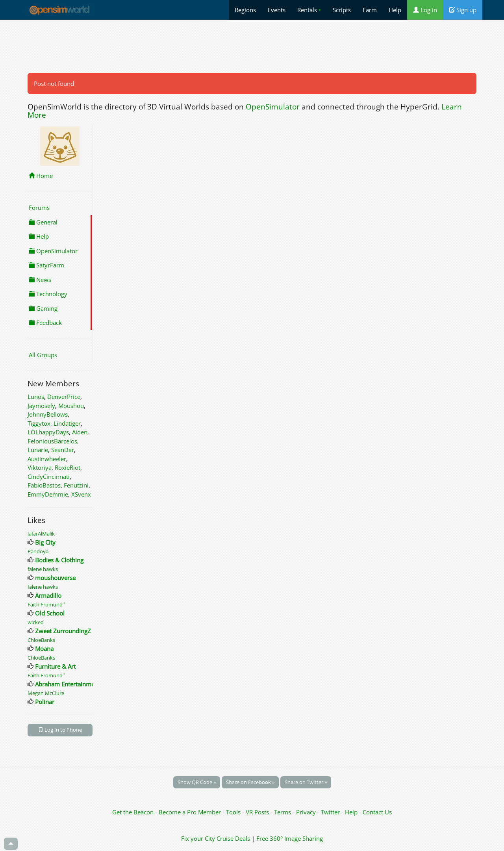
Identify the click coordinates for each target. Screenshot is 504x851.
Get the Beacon (133, 812)
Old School (50, 613)
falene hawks (43, 569)
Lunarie (38, 450)
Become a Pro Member (191, 812)
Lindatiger (67, 423)
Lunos (36, 397)
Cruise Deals (233, 838)
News (40, 280)
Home (41, 176)
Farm (370, 10)
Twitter (330, 812)
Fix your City (198, 838)
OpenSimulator (273, 107)
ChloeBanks (41, 640)
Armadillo (48, 595)
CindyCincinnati (49, 476)
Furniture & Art (55, 666)
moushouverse (55, 578)
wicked (36, 622)
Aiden (80, 432)
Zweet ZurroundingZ (63, 631)
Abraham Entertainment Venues (78, 684)
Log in (425, 10)
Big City (45, 542)
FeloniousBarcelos (52, 441)
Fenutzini (76, 485)
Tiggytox (39, 423)
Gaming (43, 308)
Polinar (45, 702)
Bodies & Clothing (59, 560)
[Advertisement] (252, 46)
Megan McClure (46, 693)
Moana (44, 649)
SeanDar (63, 450)
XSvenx (81, 494)
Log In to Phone (60, 730)
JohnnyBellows (48, 414)
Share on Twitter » (306, 782)
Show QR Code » (197, 782)
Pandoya (38, 551)
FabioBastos (44, 485)
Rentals (309, 10)
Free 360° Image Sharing (290, 838)
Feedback (45, 323)
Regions (245, 10)
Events (277, 10)
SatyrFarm (46, 265)
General (43, 222)
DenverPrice (64, 397)
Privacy (306, 812)
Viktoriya (40, 467)
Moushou (71, 406)
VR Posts (258, 812)
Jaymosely (41, 406)
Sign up (463, 10)
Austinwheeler (47, 459)
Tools (234, 812)
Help (395, 10)
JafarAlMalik (41, 534)
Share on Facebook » (250, 782)
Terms (283, 812)
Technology (48, 294)
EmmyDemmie (48, 494)
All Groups (43, 355)
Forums (39, 208)
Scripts (342, 10)
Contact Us (377, 812)
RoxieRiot (68, 467)
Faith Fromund (47, 604)
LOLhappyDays (48, 432)
